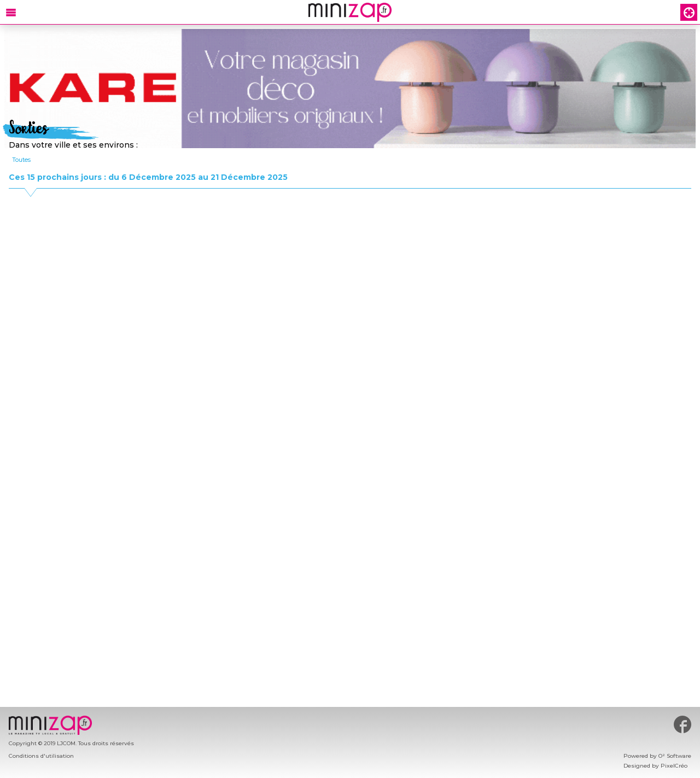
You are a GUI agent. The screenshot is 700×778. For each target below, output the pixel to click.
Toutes (21, 160)
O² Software (675, 756)
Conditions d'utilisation (41, 756)
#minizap (682, 724)
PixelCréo (674, 766)
